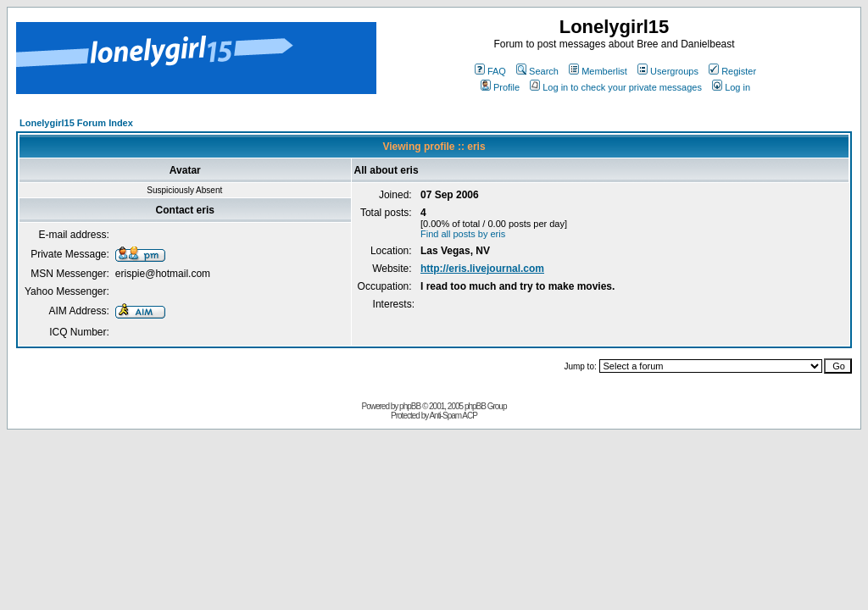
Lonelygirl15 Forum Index (76, 123)
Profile (500, 87)
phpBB (410, 406)
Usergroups (668, 71)
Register (732, 71)
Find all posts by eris (463, 234)
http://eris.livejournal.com (482, 269)
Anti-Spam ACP (453, 416)
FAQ (490, 71)
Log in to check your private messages (616, 87)
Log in (731, 87)
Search (537, 71)
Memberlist (598, 71)
